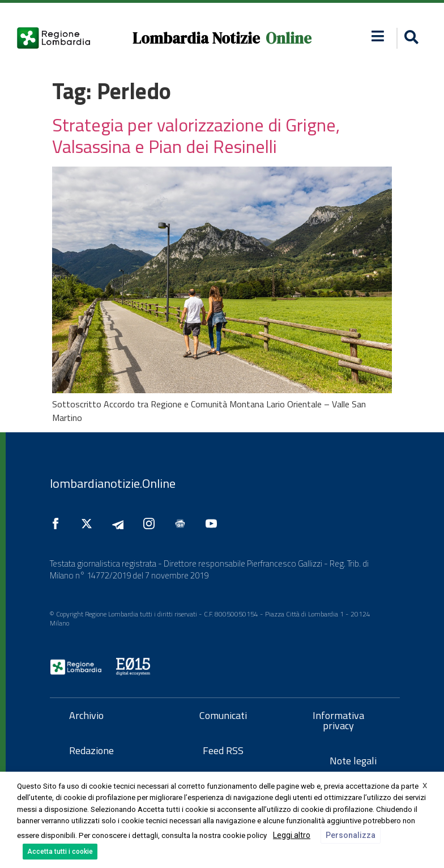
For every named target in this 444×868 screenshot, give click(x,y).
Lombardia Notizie (196, 38)
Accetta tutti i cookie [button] (60, 852)
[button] (410, 38)
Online (289, 38)
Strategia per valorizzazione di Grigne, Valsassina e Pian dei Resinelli (196, 135)
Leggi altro (292, 835)
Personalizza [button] (351, 835)
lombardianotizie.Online (113, 483)
